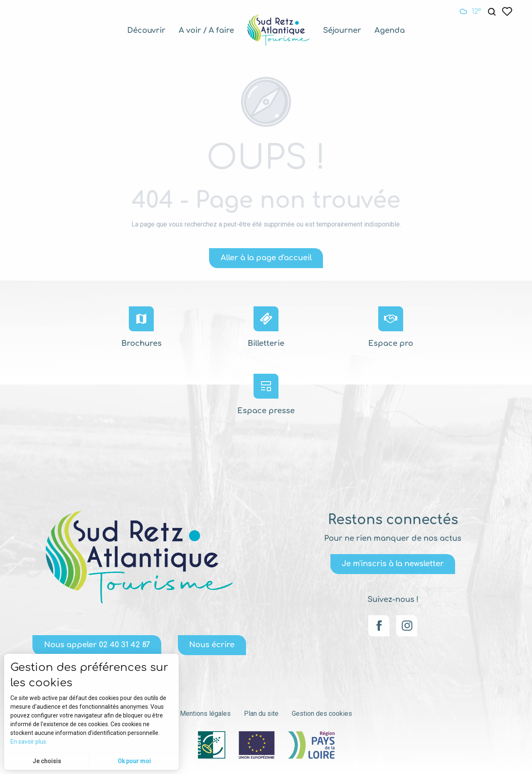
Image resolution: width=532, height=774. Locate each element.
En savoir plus (28, 742)
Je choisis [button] (47, 761)
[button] (492, 12)
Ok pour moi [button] (134, 761)
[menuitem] (146, 30)
